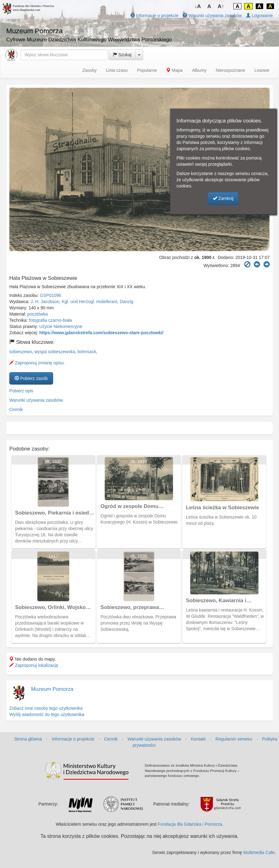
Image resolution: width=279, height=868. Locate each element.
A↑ (221, 6)
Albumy (199, 70)
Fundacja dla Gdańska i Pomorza (190, 824)
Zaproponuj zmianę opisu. (37, 363)
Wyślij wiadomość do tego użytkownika (47, 714)
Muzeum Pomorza (52, 689)
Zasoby (89, 70)
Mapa (174, 70)
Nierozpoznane (231, 70)
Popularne (147, 70)
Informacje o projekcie (155, 16)
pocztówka (38, 314)
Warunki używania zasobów (212, 16)
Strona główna (28, 739)
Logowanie (259, 16)
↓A (198, 6)
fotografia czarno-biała (50, 320)
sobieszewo (21, 352)
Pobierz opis (21, 391)
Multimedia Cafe (259, 852)
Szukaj (122, 55)
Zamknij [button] (223, 198)
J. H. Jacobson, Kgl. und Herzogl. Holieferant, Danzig (82, 302)
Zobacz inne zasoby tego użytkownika (46, 708)
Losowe (262, 70)
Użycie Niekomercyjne (61, 326)
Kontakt (198, 739)
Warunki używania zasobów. (37, 400)
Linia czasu (117, 70)
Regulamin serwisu (234, 739)
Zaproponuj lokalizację (34, 665)
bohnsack (87, 352)
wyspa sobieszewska (55, 352)
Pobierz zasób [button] (31, 378)
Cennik (16, 409)
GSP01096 (50, 295)
